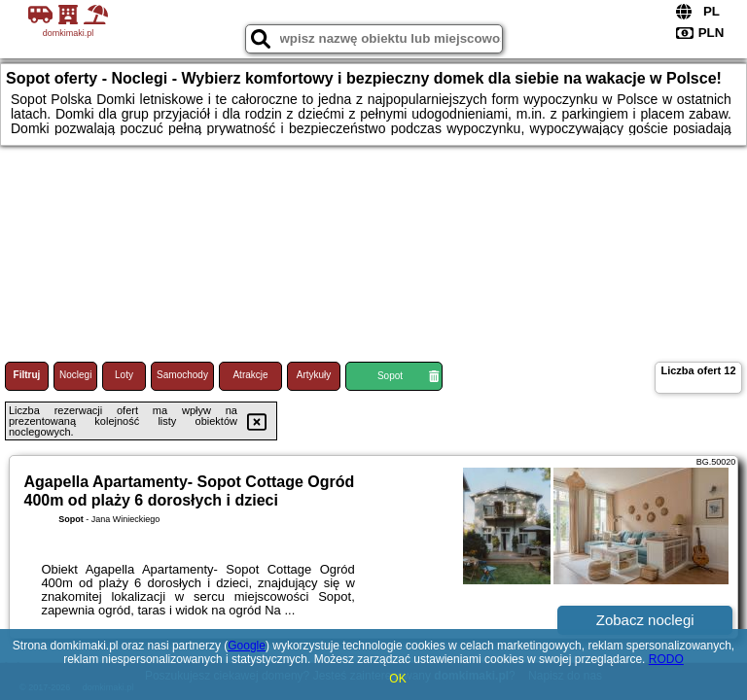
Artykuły (314, 375)
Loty (124, 375)
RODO (666, 659)
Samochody (182, 375)
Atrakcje (250, 375)
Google (247, 646)
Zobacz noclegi (645, 620)
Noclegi (75, 375)
